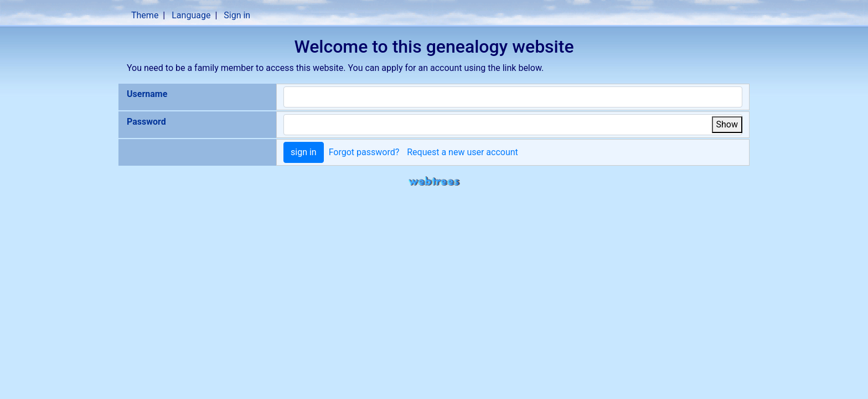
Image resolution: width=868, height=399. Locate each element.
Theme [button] (145, 15)
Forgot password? (364, 152)
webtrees (434, 181)
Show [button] (727, 124)
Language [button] (191, 15)
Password (146, 122)
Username (147, 94)
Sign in (237, 15)
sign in (304, 152)
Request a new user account (463, 152)
